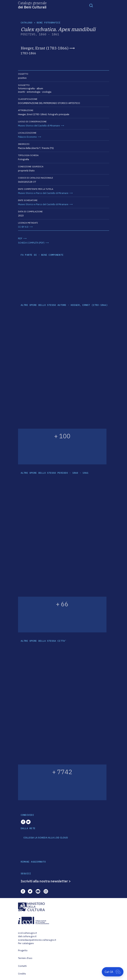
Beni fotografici (49, 23)
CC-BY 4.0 (23, 227)
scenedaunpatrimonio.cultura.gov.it (37, 940)
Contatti (22, 966)
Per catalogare (26, 943)
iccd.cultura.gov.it (27, 933)
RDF (20, 238)
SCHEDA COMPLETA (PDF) (31, 243)
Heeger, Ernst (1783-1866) (45, 48)
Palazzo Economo (27, 137)
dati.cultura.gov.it (27, 936)
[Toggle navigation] (91, 5)
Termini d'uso (25, 958)
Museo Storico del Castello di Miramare (39, 126)
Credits (22, 974)
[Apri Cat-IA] (113, 972)
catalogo (27, 23)
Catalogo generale (32, 5)
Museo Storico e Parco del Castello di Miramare (43, 193)
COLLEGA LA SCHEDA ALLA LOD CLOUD (46, 838)
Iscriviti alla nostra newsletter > (46, 881)
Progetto (23, 950)
